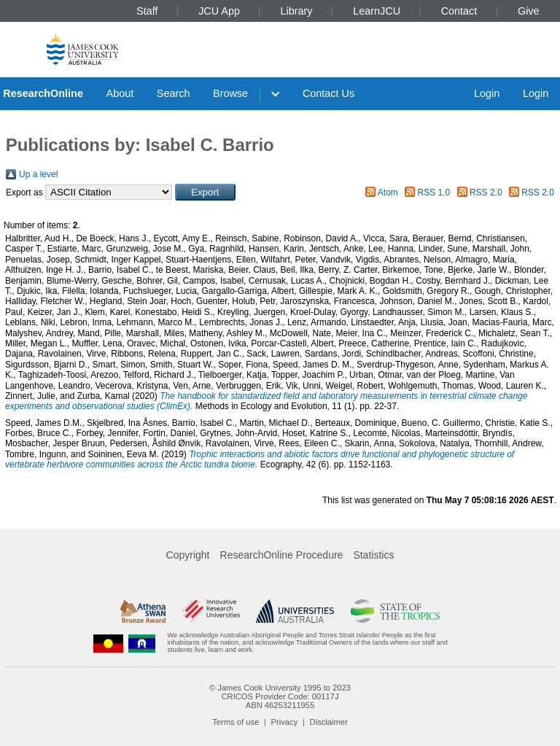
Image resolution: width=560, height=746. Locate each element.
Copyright (188, 555)
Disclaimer (329, 722)
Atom (388, 193)
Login (487, 93)
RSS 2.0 (486, 193)
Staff (147, 11)
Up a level (38, 174)
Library (297, 11)
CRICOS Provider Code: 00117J (280, 696)
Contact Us (328, 93)
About (120, 93)
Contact (459, 11)
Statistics (373, 555)
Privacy (285, 722)
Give (529, 11)
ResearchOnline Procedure (282, 555)
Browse (230, 93)
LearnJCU (377, 11)
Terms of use (236, 722)
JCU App (219, 11)
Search (174, 93)
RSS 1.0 (434, 193)
